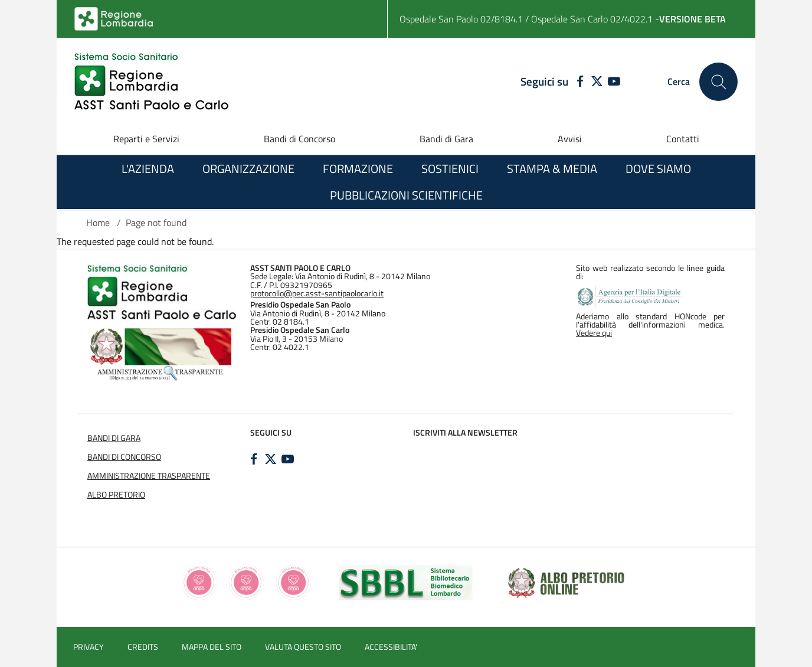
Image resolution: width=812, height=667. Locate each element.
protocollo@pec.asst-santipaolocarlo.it (317, 293)
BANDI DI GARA (114, 438)
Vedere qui (594, 333)
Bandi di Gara (446, 139)
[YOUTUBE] (614, 82)
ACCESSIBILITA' (391, 647)
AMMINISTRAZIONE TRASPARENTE (149, 476)
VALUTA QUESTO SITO (303, 647)
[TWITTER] (597, 82)
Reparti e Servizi (146, 139)
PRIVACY (89, 647)
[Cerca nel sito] (718, 82)
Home (98, 223)
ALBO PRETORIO (116, 495)
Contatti (683, 139)
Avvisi (570, 139)
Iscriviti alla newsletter (465, 433)
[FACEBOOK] (577, 82)
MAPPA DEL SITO (212, 647)
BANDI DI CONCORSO (124, 457)
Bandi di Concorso (299, 139)
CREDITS (143, 647)
